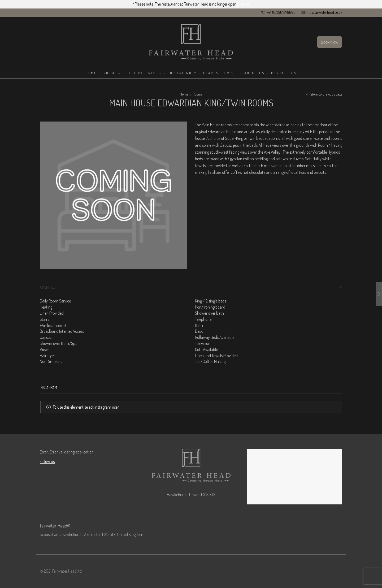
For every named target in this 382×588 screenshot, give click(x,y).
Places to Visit (221, 73)
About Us (254, 73)
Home (91, 73)
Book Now (329, 42)
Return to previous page (325, 94)
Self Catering (144, 73)
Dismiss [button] (243, 4)
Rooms (112, 73)
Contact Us (284, 73)
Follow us (47, 461)
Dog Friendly (182, 73)
